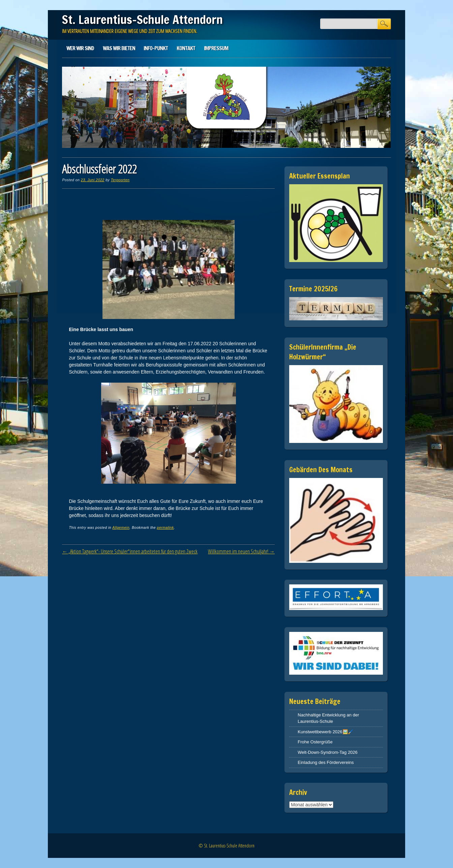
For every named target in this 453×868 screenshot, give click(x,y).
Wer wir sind (80, 48)
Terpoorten (120, 180)
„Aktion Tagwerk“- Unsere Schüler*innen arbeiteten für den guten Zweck (130, 551)
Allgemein (121, 527)
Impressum (216, 48)
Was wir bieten (119, 48)
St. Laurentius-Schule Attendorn (142, 20)
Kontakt (186, 48)
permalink (165, 527)
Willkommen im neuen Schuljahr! (241, 551)
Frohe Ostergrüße (315, 742)
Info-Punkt (156, 48)
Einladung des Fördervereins (326, 762)
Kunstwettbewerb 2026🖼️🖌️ (325, 732)
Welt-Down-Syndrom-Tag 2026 (328, 752)
